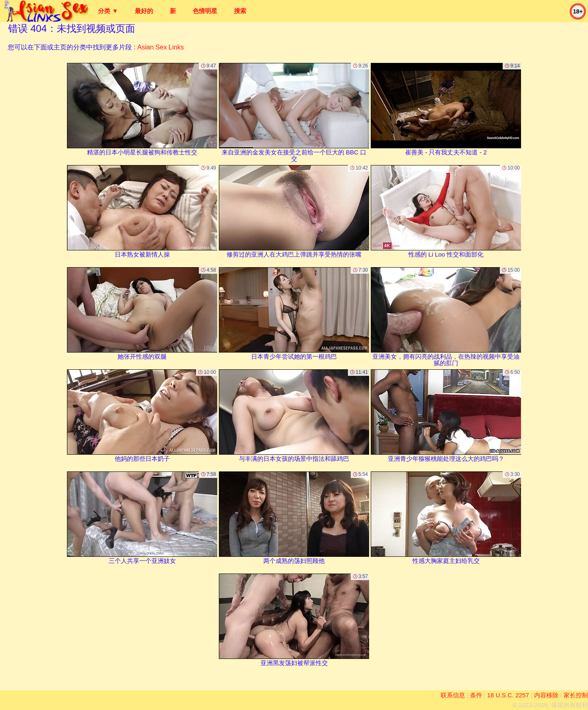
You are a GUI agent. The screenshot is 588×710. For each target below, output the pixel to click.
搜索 (240, 11)
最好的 (144, 11)
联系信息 (453, 695)
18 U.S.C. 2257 (508, 695)
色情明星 (205, 11)
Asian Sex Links (160, 47)
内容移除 (546, 695)
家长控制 (576, 695)
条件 (476, 695)
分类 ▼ (108, 11)
